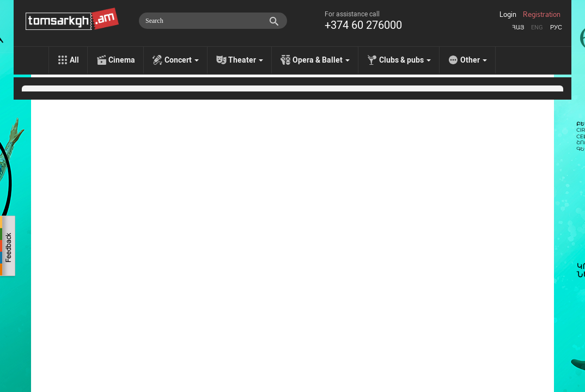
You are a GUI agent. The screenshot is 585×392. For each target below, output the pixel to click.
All (74, 60)
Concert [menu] (182, 60)
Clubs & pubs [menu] (405, 60)
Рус (556, 27)
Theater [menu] (246, 60)
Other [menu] (474, 60)
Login (508, 15)
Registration (542, 15)
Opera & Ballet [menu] (321, 60)
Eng (537, 27)
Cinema (122, 60)
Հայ (518, 27)
